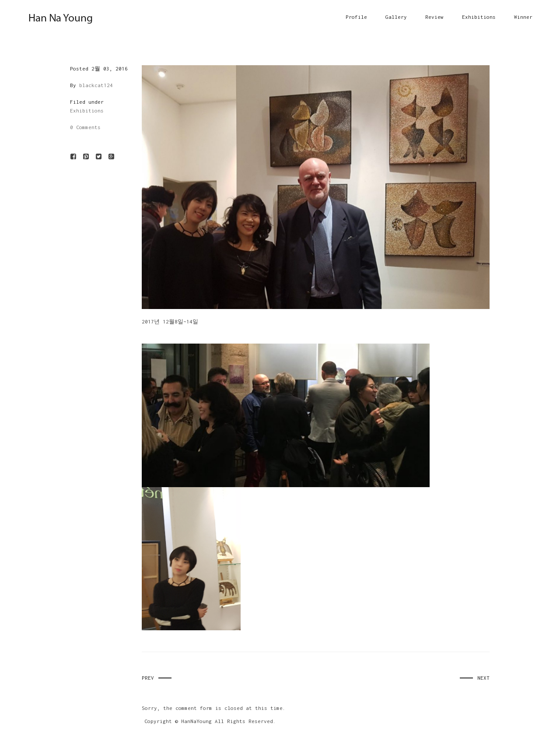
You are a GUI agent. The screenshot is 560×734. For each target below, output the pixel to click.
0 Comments (85, 127)
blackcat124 (96, 85)
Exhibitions (87, 111)
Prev (148, 678)
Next (483, 678)
